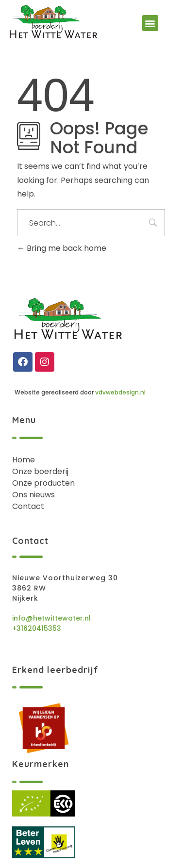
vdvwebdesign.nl (120, 392)
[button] (150, 23)
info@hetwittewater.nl (51, 618)
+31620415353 (37, 628)
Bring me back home (62, 248)
